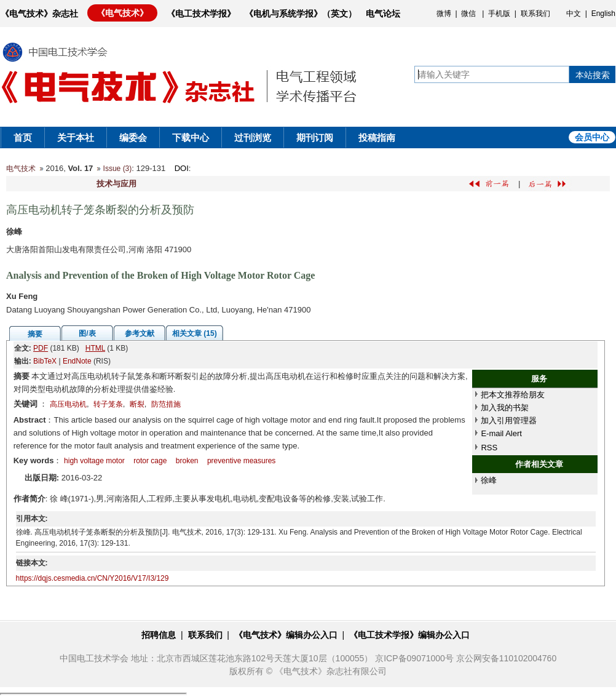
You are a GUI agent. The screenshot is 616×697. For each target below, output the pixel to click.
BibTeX (45, 361)
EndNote (77, 361)
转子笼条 (108, 404)
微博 (444, 14)
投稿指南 (377, 137)
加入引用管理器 (509, 420)
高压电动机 (68, 404)
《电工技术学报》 (201, 14)
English (603, 14)
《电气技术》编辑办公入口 (286, 635)
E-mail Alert (501, 433)
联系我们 (535, 14)
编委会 (133, 137)
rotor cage (150, 461)
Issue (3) (118, 169)
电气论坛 (383, 14)
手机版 (499, 14)
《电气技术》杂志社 (39, 14)
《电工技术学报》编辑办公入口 (409, 635)
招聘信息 (159, 635)
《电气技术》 (122, 13)
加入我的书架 (505, 408)
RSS (489, 448)
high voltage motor (94, 461)
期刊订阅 (315, 137)
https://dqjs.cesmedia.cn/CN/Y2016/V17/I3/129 (93, 578)
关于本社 (76, 137)
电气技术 (21, 169)
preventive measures (241, 461)
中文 (574, 14)
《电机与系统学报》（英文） (301, 14)
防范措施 (166, 404)
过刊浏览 (253, 137)
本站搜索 (593, 75)
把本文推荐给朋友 (513, 395)
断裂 (137, 404)
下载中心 (191, 137)
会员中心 (592, 137)
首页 (23, 137)
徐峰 (489, 480)
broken (187, 461)
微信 (468, 14)
